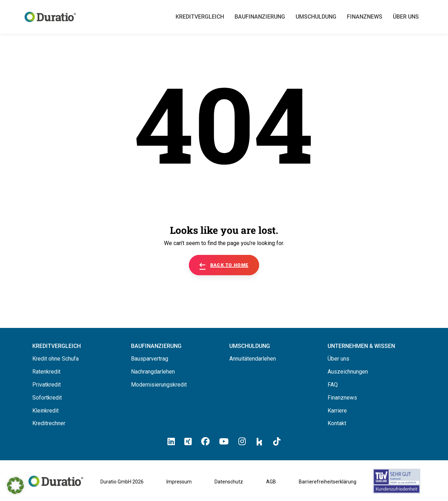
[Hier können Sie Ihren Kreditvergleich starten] (57, 346)
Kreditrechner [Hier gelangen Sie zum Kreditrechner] (49, 423)
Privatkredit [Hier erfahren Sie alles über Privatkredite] (47, 385)
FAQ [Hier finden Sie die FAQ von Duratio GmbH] (333, 385)
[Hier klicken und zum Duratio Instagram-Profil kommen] (242, 441)
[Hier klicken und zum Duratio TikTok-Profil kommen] (277, 441)
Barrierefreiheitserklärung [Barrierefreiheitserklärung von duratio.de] (328, 482)
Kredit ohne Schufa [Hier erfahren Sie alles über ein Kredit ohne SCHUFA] (55, 359)
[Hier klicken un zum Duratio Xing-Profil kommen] (188, 441)
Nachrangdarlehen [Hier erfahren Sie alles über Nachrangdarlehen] (153, 372)
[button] (15, 486)
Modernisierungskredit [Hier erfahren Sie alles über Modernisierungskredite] (159, 385)
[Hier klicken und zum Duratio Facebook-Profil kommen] (205, 441)
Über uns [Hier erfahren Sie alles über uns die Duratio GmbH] (338, 359)
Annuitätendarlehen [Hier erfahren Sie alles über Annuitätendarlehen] (253, 359)
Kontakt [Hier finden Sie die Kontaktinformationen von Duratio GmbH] (337, 423)
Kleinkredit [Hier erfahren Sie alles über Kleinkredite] (45, 411)
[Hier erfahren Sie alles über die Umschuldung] (250, 346)
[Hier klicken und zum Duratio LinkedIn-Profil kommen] (171, 441)
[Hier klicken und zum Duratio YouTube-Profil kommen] (224, 441)
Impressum (179, 482)
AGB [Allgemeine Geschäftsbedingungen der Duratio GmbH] (271, 482)
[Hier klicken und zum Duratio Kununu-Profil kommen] (259, 441)
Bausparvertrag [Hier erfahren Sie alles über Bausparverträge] (150, 359)
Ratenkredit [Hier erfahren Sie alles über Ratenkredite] (46, 372)
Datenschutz (229, 482)
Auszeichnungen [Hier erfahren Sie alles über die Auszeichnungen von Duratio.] (348, 372)
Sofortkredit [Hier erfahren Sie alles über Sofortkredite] (47, 398)
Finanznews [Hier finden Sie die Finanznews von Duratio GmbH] (342, 398)
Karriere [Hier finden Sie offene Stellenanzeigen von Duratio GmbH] (337, 411)
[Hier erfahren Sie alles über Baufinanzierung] (156, 346)
